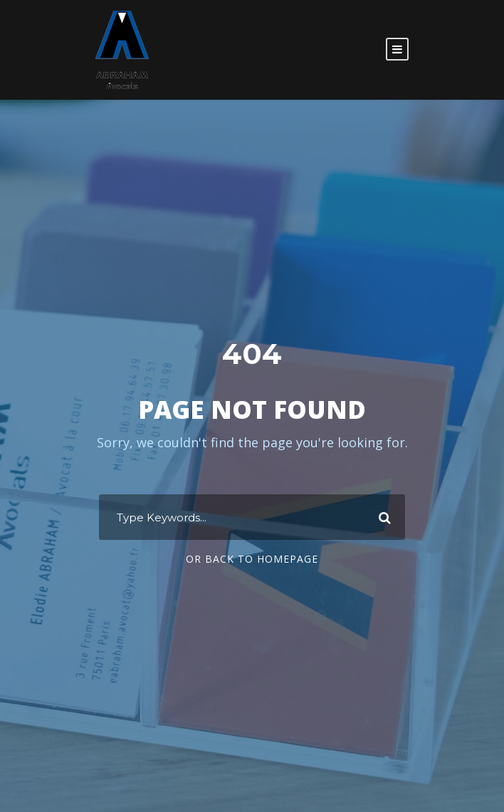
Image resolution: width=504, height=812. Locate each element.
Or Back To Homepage (252, 559)
